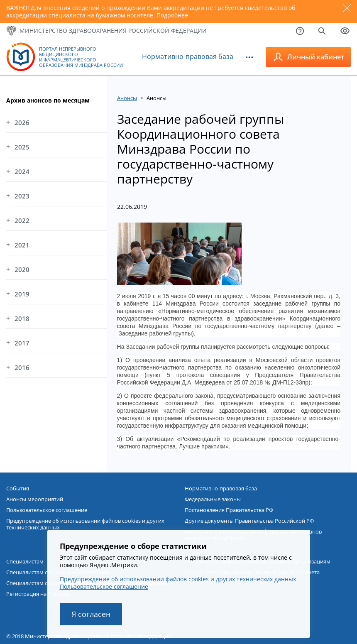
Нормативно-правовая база (188, 56)
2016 (22, 367)
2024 (22, 171)
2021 (22, 245)
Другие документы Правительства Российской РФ (249, 521)
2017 (22, 343)
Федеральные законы (213, 499)
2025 (22, 147)
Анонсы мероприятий (35, 499)
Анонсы (127, 98)
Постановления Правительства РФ (229, 510)
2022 (22, 220)
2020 (22, 269)
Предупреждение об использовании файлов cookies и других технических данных (85, 524)
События (18, 488)
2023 (22, 196)
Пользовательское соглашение (47, 510)
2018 (22, 318)
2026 (22, 122)
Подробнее (172, 15)
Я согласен (91, 614)
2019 (22, 294)
